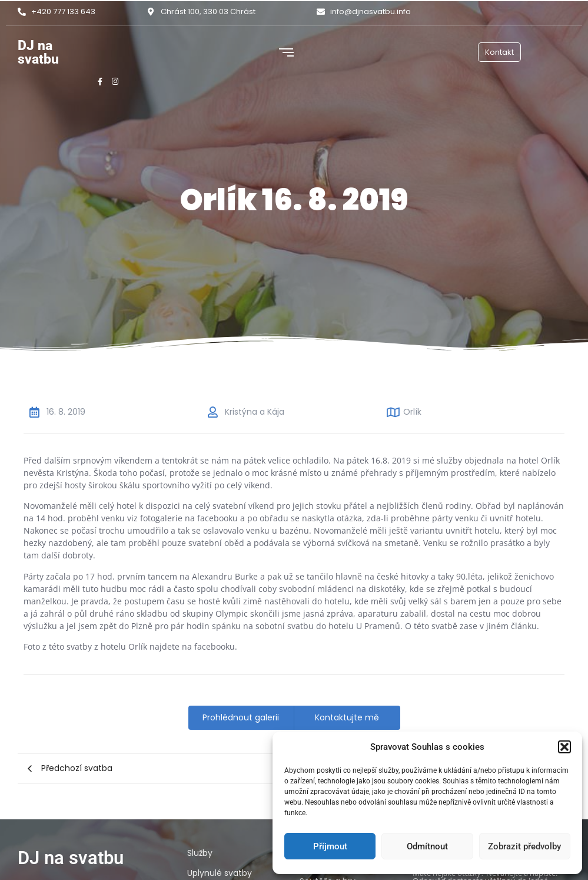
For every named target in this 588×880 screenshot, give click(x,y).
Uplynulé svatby (220, 873)
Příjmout (330, 846)
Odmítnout (427, 846)
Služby (200, 853)
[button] (564, 747)
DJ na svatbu (38, 52)
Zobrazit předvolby (524, 846)
